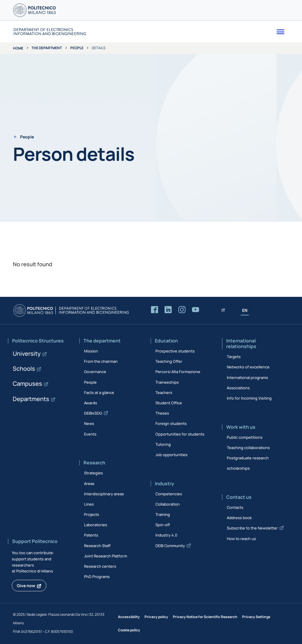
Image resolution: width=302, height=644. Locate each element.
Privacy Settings (256, 617)
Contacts (235, 507)
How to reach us (241, 539)
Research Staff (97, 546)
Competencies (169, 494)
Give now (26, 586)
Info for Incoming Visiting (249, 398)
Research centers (100, 566)
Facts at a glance (99, 393)
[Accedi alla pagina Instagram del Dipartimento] (182, 310)
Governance (95, 372)
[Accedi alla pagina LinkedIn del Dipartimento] (168, 310)
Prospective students (175, 351)
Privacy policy (156, 617)
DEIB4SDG (93, 413)
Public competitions (245, 437)
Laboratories (96, 525)
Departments (31, 399)
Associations (238, 388)
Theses (162, 413)
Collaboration (168, 504)
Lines (89, 504)
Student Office (169, 403)
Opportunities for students (180, 434)
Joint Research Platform (106, 556)
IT (223, 310)
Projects (92, 514)
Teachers (164, 393)
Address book (239, 518)
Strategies (93, 473)
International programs (247, 378)
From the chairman (101, 361)
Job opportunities (171, 455)
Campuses (27, 384)
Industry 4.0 (166, 535)
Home (18, 48)
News (89, 423)
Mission (91, 351)
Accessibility (129, 617)
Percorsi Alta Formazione (178, 372)
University (27, 354)
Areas (89, 484)
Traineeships (167, 382)
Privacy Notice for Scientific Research (205, 617)
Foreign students (171, 423)
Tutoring (163, 444)
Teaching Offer (169, 361)
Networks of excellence (248, 367)
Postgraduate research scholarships (248, 463)
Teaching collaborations (248, 448)
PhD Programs (97, 577)
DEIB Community (170, 546)
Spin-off (163, 525)
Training (163, 514)
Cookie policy (129, 630)
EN (245, 310)
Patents (91, 535)
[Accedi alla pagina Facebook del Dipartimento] (155, 310)
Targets (234, 357)
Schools (24, 369)
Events (90, 434)
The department (47, 48)
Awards (91, 403)
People (77, 48)
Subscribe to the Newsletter (252, 528)
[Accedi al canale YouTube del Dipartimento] (196, 310)
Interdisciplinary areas (104, 494)
